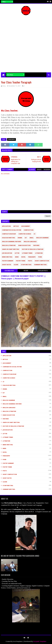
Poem (40, 257)
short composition (42, 261)
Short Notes (7, 265)
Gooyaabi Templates (40, 641)
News (17, 257)
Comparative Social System (12, 230)
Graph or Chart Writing (11, 249)
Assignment (26, 226)
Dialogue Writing (9, 238)
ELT (26, 238)
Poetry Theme (21, 261)
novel (23, 257)
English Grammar (42, 238)
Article (16, 226)
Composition (29, 230)
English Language (30, 242)
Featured (36, 245)
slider (16, 265)
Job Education (7, 253)
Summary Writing (40, 265)
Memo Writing (7, 257)
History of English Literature (33, 249)
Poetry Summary (8, 261)
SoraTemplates (18, 641)
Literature (39, 253)
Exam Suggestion (24, 245)
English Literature (9, 245)
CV (34, 234)
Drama (20, 238)
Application (6, 226)
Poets (30, 261)
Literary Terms (27, 253)
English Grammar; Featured (12, 242)
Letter (17, 253)
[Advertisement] (26, 45)
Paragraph (11, 139)
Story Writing (26, 265)
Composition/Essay (9, 234)
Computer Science (25, 234)
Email (32, 238)
